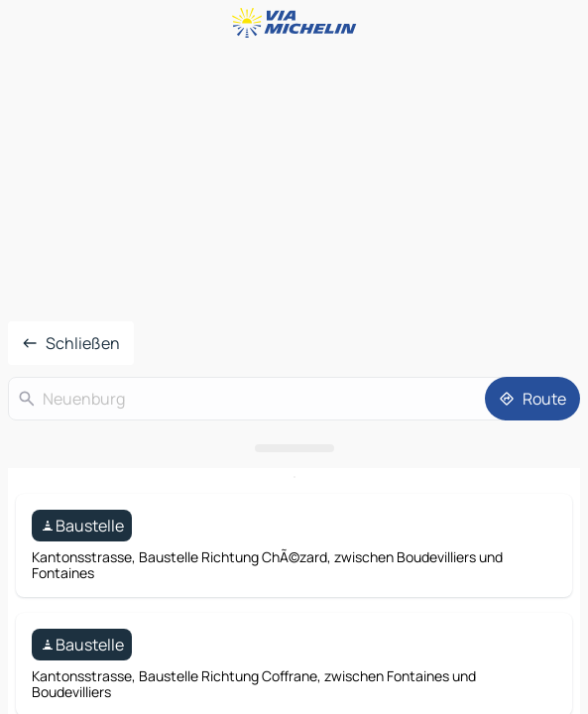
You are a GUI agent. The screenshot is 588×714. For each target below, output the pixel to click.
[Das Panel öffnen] (294, 448)
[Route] (532, 399)
